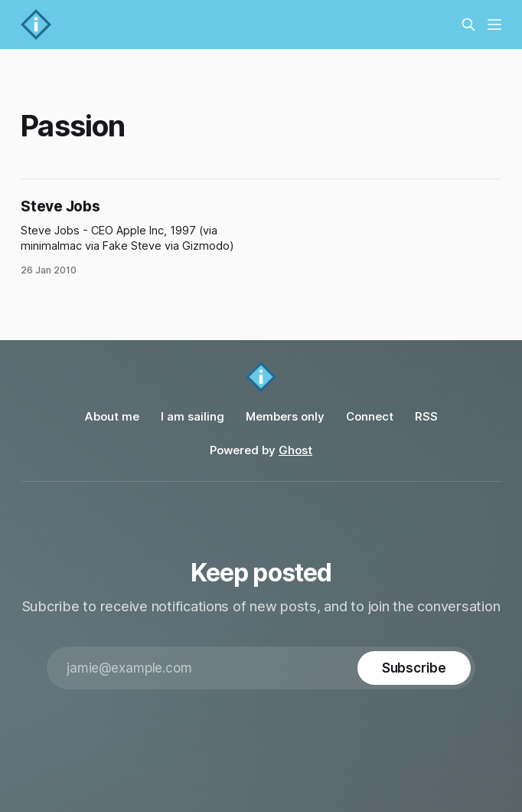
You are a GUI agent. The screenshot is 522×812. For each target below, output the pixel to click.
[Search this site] (468, 25)
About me (112, 416)
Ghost (295, 450)
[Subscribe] (414, 668)
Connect (370, 416)
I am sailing (192, 416)
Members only (285, 416)
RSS (426, 416)
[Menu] (494, 25)
